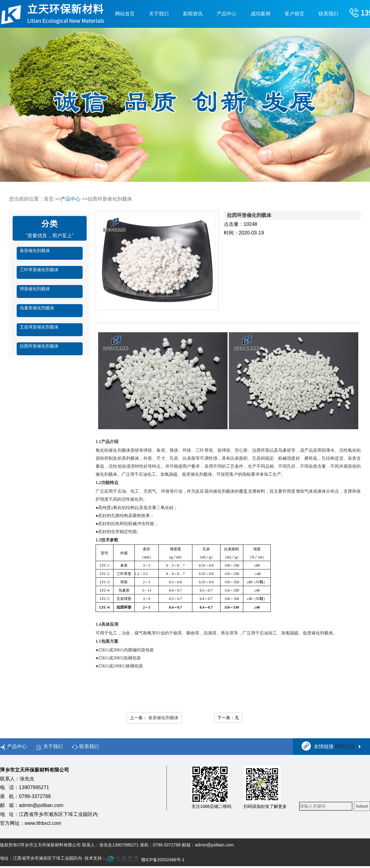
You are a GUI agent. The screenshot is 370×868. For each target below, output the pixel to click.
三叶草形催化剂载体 (39, 270)
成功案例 (261, 14)
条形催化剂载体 (35, 251)
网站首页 (125, 14)
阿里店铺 (345, 746)
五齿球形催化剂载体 (39, 327)
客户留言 (294, 14)
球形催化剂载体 (35, 289)
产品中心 (227, 14)
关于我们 (159, 14)
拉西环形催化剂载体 (39, 346)
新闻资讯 (193, 14)
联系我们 (328, 14)
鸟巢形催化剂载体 (37, 308)
